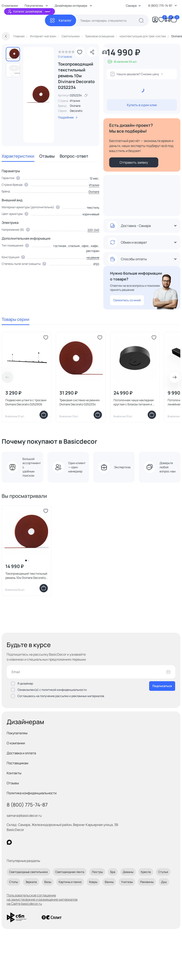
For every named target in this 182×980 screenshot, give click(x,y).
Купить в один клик (142, 105)
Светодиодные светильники (28, 872)
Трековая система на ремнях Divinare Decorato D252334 (80, 402)
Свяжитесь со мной (127, 300)
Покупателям (17, 733)
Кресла (146, 872)
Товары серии (15, 319)
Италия (94, 185)
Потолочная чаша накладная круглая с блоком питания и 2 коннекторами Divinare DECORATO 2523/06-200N (134, 402)
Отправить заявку (134, 162)
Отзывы (47, 156)
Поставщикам (17, 763)
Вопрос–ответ (74, 156)
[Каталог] (61, 20)
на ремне (93, 257)
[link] (66, 53)
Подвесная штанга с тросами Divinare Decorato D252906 (26, 402)
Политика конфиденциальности (32, 793)
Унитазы (127, 882)
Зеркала (31, 882)
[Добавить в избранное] (80, 52)
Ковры (93, 882)
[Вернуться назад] (6, 36)
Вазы (48, 882)
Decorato (76, 111)
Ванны (109, 882)
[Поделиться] (92, 52)
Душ (164, 882)
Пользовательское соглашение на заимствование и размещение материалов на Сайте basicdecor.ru (42, 899)
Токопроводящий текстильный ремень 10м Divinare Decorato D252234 (26, 576)
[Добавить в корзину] (44, 415)
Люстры (97, 872)
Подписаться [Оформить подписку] (162, 686)
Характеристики (18, 156)
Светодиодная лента (70, 872)
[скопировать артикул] (86, 95)
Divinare (75, 106)
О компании (16, 743)
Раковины (147, 882)
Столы (14, 882)
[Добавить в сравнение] (105, 52)
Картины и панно (70, 882)
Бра (113, 872)
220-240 (93, 230)
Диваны (128, 872)
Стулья (163, 872)
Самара (133, 6)
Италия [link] (75, 101)
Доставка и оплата (21, 753)
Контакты (14, 773)
